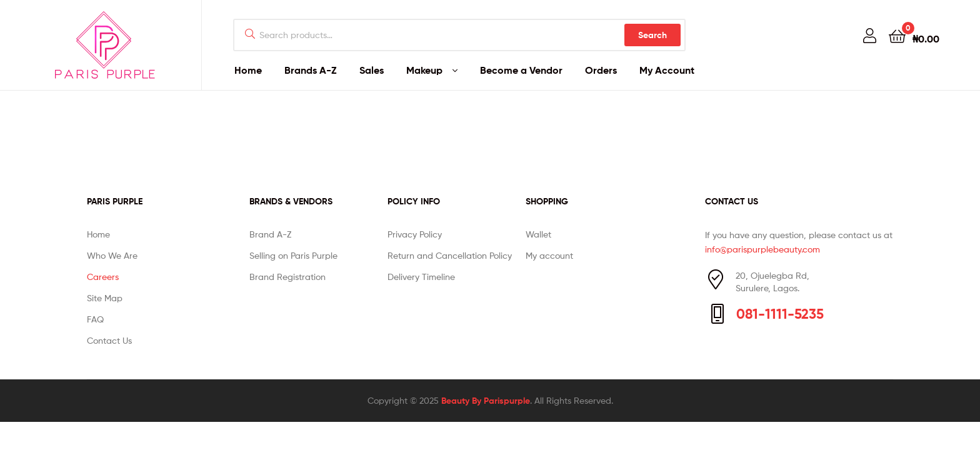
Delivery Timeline (421, 277)
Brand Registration (287, 277)
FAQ (95, 319)
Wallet (538, 234)
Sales (372, 70)
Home (248, 70)
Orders (601, 70)
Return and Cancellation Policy (450, 255)
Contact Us (109, 340)
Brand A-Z (270, 234)
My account (549, 255)
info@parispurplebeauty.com (762, 249)
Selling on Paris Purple (293, 255)
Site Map (105, 298)
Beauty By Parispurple (486, 401)
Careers (103, 277)
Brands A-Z (311, 70)
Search (652, 35)
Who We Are (112, 255)
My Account (667, 70)
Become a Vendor (521, 70)
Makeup (424, 70)
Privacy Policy (415, 234)
